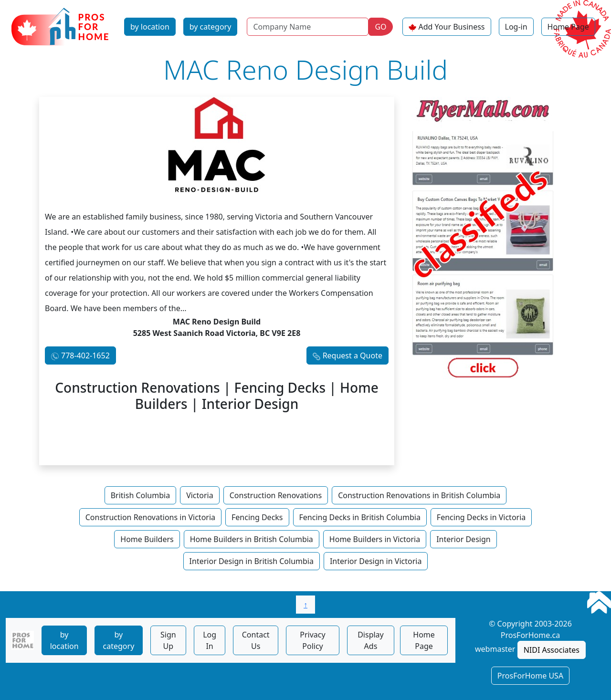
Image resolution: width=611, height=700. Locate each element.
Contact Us (256, 640)
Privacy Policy (312, 640)
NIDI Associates (552, 650)
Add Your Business (452, 27)
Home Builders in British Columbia (252, 539)
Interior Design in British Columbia (252, 561)
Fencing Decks (257, 517)
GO (380, 27)
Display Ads (371, 640)
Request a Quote (353, 355)
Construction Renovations (276, 495)
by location (150, 27)
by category (211, 27)
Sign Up (168, 640)
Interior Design (464, 539)
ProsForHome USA (530, 676)
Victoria (200, 495)
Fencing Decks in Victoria (481, 517)
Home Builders (147, 539)
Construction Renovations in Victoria (150, 517)
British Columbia (140, 495)
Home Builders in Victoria (375, 539)
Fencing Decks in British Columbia (360, 517)
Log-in (516, 27)
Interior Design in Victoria (376, 561)
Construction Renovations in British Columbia (419, 495)
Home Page (568, 27)
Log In (210, 640)
